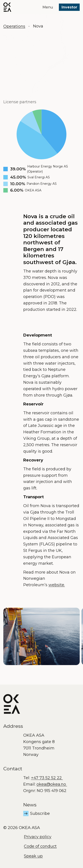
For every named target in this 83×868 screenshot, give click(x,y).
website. (57, 585)
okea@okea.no (52, 784)
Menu (48, 7)
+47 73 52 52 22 (47, 778)
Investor (69, 7)
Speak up (33, 856)
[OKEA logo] (7, 7)
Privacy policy (38, 837)
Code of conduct (40, 846)
